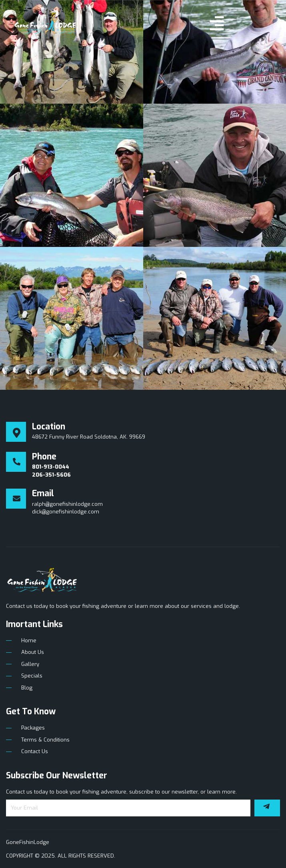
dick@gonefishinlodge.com (66, 512)
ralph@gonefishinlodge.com (67, 504)
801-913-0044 (51, 467)
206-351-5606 (51, 475)
